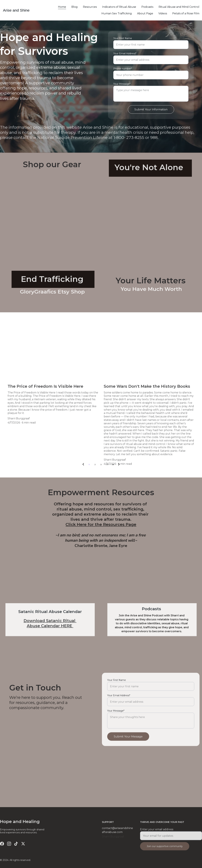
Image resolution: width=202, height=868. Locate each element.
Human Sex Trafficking (117, 13)
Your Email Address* (125, 56)
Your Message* (122, 86)
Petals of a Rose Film (186, 13)
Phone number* (123, 71)
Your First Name (123, 41)
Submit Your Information (151, 112)
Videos (163, 13)
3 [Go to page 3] (101, 465)
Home (62, 7)
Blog (74, 7)
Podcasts (147, 7)
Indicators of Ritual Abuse (119, 7)
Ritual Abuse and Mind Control (179, 7)
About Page (145, 13)
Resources (90, 7)
